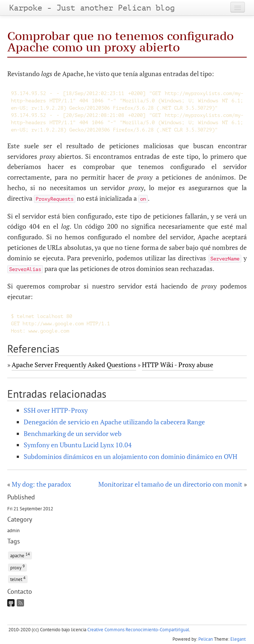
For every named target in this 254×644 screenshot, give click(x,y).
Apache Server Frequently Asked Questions (74, 365)
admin (13, 530)
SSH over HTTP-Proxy (56, 410)
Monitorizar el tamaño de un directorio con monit (170, 484)
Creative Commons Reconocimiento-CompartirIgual (138, 630)
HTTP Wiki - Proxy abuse (178, 365)
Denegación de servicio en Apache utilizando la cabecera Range (114, 422)
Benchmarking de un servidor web (73, 433)
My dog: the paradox (41, 484)
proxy (17, 567)
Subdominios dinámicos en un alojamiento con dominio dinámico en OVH (130, 456)
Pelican (206, 639)
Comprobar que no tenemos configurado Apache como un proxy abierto (120, 41)
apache (20, 555)
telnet (18, 579)
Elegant (238, 639)
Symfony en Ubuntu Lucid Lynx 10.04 (78, 445)
